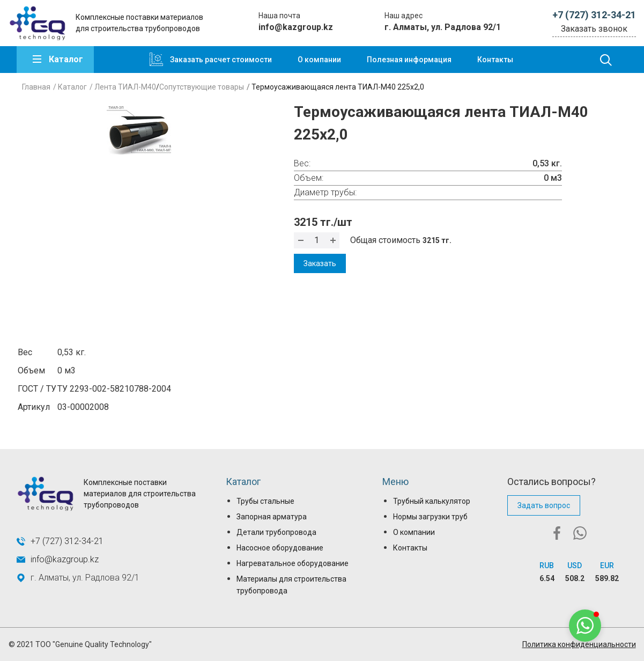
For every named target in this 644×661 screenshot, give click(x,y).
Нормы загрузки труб (430, 517)
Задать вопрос (544, 505)
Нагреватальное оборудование (293, 563)
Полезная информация (409, 60)
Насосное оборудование (280, 548)
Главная (36, 87)
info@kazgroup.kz (296, 27)
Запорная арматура (272, 517)
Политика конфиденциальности (579, 644)
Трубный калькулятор (432, 501)
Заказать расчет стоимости (221, 60)
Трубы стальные (265, 501)
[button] (585, 626)
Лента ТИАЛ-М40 (125, 87)
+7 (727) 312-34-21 (594, 15)
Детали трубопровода (276, 532)
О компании (319, 60)
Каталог (66, 59)
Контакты (495, 60)
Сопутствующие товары (202, 87)
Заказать (320, 263)
